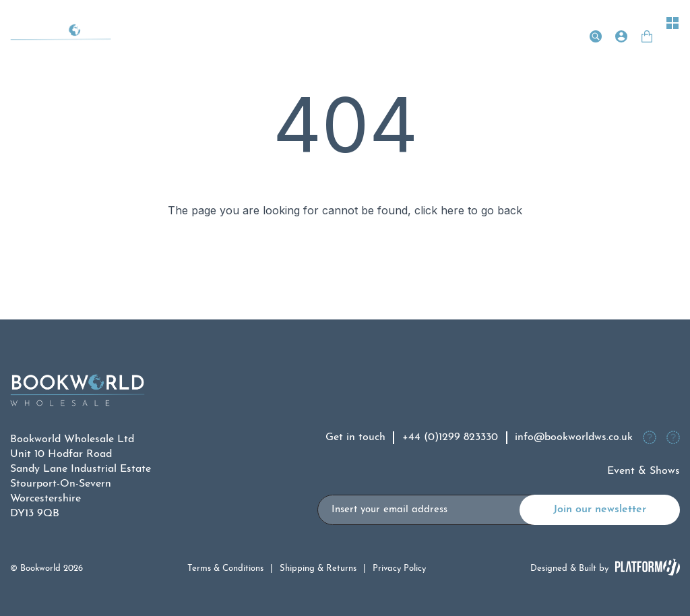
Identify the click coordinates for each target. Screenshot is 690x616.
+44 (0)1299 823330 (450, 437)
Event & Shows (644, 471)
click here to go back (468, 210)
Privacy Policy (399, 568)
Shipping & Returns (318, 568)
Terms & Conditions (225, 568)
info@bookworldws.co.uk (574, 437)
